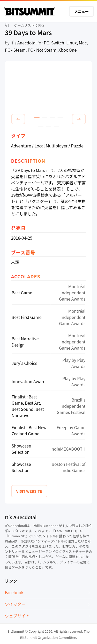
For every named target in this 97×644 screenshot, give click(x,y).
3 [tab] (53, 118)
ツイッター (15, 604)
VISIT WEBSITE (29, 491)
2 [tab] (45, 118)
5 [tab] (41, 127)
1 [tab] (37, 118)
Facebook (14, 592)
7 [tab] (56, 127)
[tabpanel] (49, 88)
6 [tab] (49, 127)
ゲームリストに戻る (29, 25)
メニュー (81, 11)
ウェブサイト (17, 616)
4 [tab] (60, 118)
